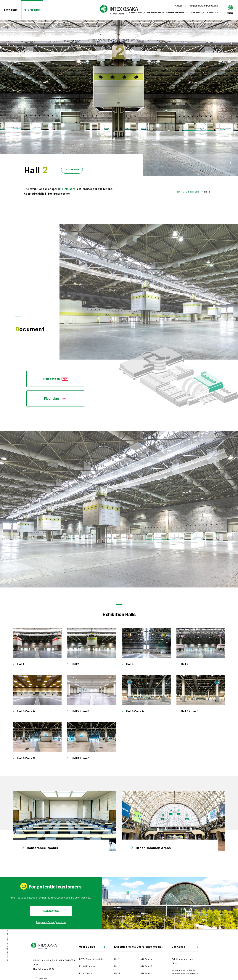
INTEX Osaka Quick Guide (92, 959)
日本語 (230, 13)
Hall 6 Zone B (145, 966)
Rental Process (87, 966)
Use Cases (195, 12)
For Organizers (32, 10)
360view (74, 169)
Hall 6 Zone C (145, 973)
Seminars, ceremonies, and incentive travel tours (185, 972)
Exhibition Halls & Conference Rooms (138, 947)
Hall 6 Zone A (145, 959)
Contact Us (212, 12)
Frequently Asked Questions (203, 6)
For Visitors (11, 10)
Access (179, 6)
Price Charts (86, 973)
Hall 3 (117, 973)
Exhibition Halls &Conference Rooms (166, 12)
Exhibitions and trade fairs (183, 961)
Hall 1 (117, 959)
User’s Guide (135, 12)
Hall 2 (117, 966)
